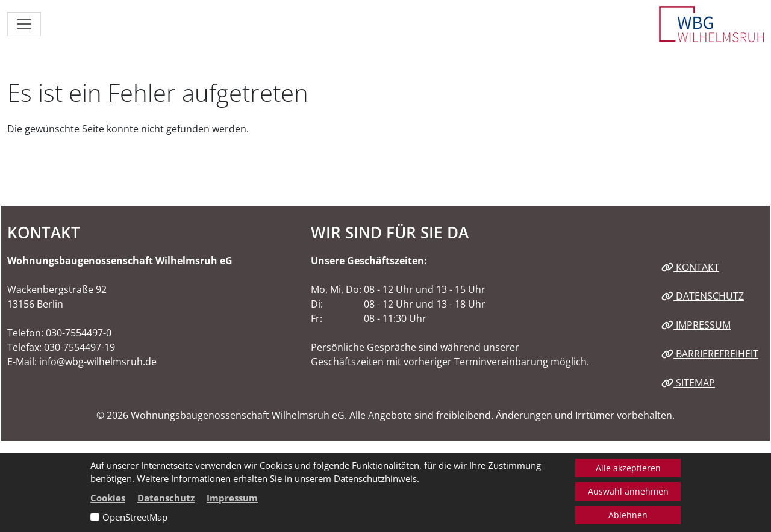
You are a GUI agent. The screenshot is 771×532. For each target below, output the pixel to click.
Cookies (108, 498)
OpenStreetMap (135, 517)
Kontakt (690, 267)
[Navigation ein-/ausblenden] (24, 24)
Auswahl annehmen (628, 491)
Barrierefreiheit (710, 354)
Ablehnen (628, 515)
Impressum (696, 325)
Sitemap (688, 383)
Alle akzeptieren (628, 468)
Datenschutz (703, 296)
